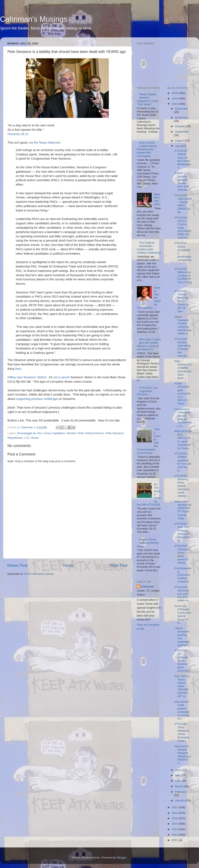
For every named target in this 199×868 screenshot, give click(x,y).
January (181, 800)
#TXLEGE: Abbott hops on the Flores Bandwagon (183, 159)
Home (68, 565)
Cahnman (147, 587)
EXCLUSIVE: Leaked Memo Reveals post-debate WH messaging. (147, 149)
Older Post (118, 565)
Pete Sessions (115, 433)
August (180, 141)
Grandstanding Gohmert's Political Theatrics (183, 575)
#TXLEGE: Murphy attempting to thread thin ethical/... (182, 347)
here (18, 369)
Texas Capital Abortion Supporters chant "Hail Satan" (147, 99)
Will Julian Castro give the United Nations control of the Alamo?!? (149, 344)
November (182, 118)
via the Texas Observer (45, 143)
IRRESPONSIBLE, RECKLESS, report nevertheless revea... (183, 440)
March (179, 786)
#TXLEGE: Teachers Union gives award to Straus (182, 554)
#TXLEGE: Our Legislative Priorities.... (147, 391)
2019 (175, 98)
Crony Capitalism (54, 433)
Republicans (15, 438)
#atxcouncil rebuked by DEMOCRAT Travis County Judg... (183, 510)
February (181, 792)
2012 (175, 835)
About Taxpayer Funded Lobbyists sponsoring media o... (183, 325)
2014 (175, 824)
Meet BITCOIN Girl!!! (157, 199)
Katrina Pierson (95, 433)
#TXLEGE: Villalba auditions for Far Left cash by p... (183, 462)
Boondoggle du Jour (30, 433)
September (182, 132)
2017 (175, 807)
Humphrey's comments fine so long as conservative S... (183, 418)
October (181, 126)
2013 (175, 829)
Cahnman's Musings (34, 19)
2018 (175, 104)
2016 (175, 813)
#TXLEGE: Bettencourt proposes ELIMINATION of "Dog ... (183, 277)
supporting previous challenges (37, 399)
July (178, 146)
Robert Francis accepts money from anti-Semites (182, 181)
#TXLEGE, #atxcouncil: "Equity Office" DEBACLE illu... (183, 204)
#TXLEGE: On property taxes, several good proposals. (182, 660)
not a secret (62, 377)
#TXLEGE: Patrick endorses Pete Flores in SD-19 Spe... (182, 301)
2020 (175, 93)
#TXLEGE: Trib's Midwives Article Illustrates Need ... (182, 732)
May (178, 775)
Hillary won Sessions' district (27, 377)
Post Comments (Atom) (39, 574)
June (179, 770)
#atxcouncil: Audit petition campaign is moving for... (182, 710)
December (182, 109)
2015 (175, 818)
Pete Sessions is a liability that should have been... (183, 370)
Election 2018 (75, 433)
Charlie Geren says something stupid (148, 543)
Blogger (122, 858)
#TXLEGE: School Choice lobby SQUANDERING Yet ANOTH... (183, 228)
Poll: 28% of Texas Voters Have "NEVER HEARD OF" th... (182, 686)
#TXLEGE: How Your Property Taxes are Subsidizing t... (182, 532)
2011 (175, 840)
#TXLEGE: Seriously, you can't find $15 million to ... (183, 594)
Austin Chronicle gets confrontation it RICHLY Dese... (182, 393)
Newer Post (17, 565)
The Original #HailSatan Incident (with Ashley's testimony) (149, 248)
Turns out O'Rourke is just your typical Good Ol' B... (183, 614)
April (178, 781)
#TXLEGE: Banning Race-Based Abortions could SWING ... (182, 486)
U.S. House (32, 438)
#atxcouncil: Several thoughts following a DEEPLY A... (183, 755)
